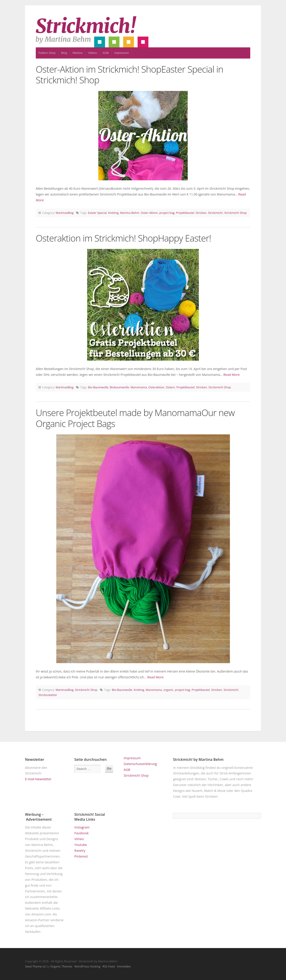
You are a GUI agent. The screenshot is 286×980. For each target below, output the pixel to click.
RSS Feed (109, 966)
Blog (64, 53)
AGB (106, 53)
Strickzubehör (48, 695)
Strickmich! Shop (236, 213)
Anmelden (124, 966)
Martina (78, 53)
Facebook (82, 833)
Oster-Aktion (149, 213)
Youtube (81, 845)
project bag (167, 213)
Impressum (122, 53)
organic (168, 690)
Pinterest (81, 856)
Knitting (113, 213)
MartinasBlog (65, 213)
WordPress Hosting (87, 966)
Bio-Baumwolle (98, 387)
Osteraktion (156, 387)
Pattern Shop (47, 53)
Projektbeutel (185, 213)
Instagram (82, 827)
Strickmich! (215, 213)
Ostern (170, 387)
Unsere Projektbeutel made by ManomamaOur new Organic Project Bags (135, 418)
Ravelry (80, 851)
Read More (232, 375)
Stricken (201, 213)
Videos (93, 53)
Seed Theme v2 (35, 966)
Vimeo (79, 839)
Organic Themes (61, 966)
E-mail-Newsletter (38, 779)
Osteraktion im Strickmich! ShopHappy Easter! (123, 238)
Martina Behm (130, 213)
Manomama (139, 387)
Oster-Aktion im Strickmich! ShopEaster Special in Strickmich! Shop (129, 75)
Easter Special (97, 213)
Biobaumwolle (119, 387)
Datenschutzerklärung (140, 764)
